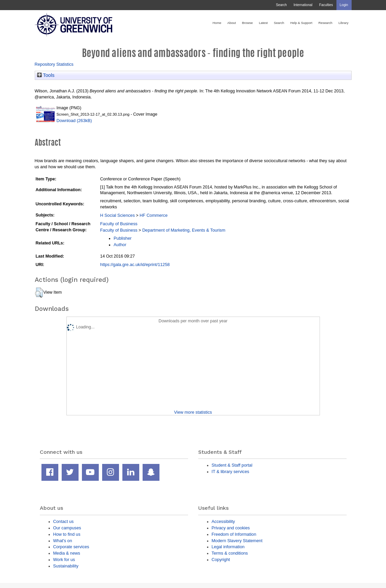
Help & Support (301, 23)
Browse (247, 23)
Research (325, 23)
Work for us (64, 560)
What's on (63, 541)
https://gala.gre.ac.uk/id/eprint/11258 (135, 264)
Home (217, 23)
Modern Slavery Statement (237, 541)
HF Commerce (154, 215)
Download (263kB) (74, 121)
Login (344, 5)
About (231, 23)
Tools (46, 75)
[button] (39, 293)
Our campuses (67, 528)
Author (120, 245)
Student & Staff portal (232, 465)
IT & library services (231, 472)
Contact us (64, 521)
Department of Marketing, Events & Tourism (184, 230)
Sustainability (66, 566)
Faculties (326, 5)
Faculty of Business (119, 224)
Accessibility (223, 521)
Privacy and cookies (231, 528)
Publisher (123, 238)
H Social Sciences (117, 215)
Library (344, 23)
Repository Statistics (54, 64)
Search (281, 5)
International (303, 5)
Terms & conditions (230, 553)
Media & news (67, 553)
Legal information (228, 547)
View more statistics (193, 412)
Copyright (221, 560)
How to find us (67, 534)
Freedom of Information (234, 534)
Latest (263, 23)
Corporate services (71, 547)
